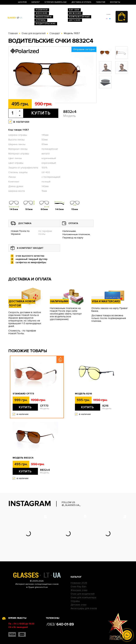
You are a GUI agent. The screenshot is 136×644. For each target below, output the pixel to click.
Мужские (75, 13)
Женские (42, 13)
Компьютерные (80, 17)
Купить (41, 113)
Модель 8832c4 (23, 458)
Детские (75, 20)
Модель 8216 (83, 394)
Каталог (36, 2)
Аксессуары (44, 17)
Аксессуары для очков (84, 608)
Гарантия (101, 2)
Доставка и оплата (81, 2)
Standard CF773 (23, 394)
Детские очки (78, 605)
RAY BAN (74, 10)
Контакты (115, 2)
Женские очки (79, 590)
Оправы (41, 20)
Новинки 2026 (79, 583)
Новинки (42, 10)
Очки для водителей (83, 594)
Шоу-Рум (22, 2)
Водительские (46, 24)
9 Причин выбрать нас (56, 2)
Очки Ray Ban (78, 587)
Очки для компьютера (83, 597)
